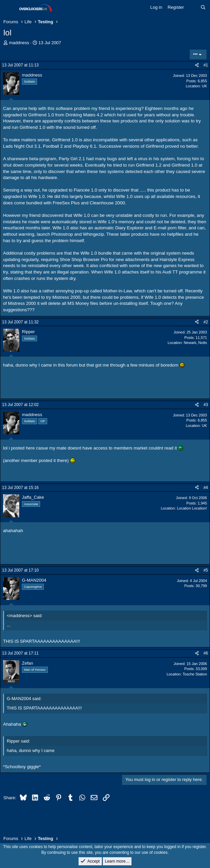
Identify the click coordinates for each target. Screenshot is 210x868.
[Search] (203, 7)
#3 (206, 405)
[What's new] (192, 7)
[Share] (197, 65)
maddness (19, 43)
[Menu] (9, 8)
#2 (206, 322)
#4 (206, 488)
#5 (206, 570)
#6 (206, 653)
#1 (206, 65)
